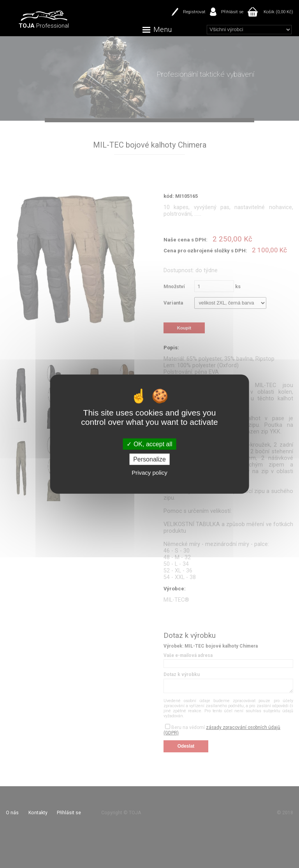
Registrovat (194, 12)
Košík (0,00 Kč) (278, 12)
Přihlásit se (232, 12)
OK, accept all (149, 444)
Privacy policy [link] (149, 473)
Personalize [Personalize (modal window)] (149, 459)
